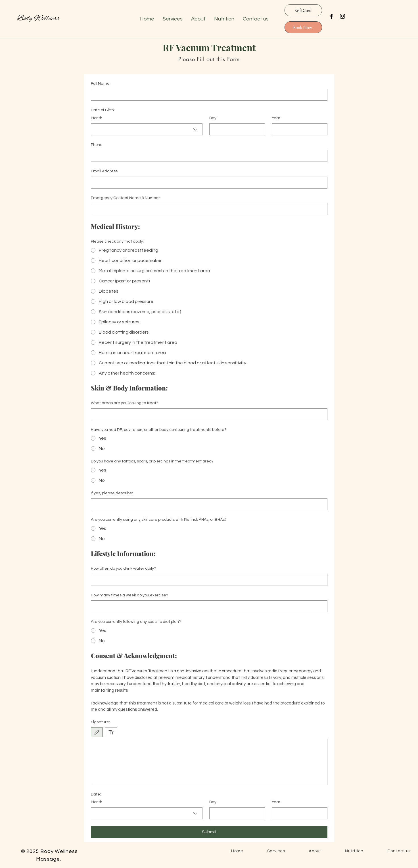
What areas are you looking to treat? (125, 403)
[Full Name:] (207, 95)
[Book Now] (303, 27)
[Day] (235, 129)
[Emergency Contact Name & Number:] (207, 209)
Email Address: (105, 171)
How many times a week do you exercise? (129, 595)
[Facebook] (331, 16)
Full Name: (101, 84)
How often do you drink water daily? (123, 569)
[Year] (298, 129)
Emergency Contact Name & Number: (126, 198)
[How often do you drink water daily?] (207, 580)
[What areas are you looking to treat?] (207, 414)
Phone (97, 145)
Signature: (100, 722)
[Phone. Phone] (207, 156)
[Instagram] (342, 16)
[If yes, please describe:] (207, 504)
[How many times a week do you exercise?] (207, 606)
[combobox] (147, 129)
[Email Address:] (207, 183)
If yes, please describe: (112, 493)
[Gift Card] (303, 10)
